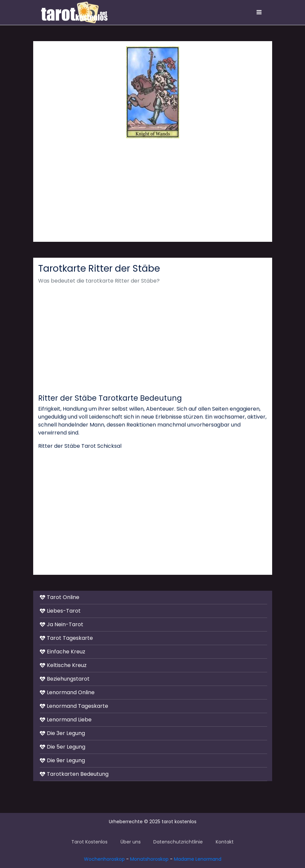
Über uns (131, 842)
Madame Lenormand (198, 859)
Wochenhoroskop (104, 859)
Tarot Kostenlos (89, 842)
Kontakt (225, 842)
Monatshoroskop (149, 859)
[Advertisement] (153, 190)
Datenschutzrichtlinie (178, 842)
